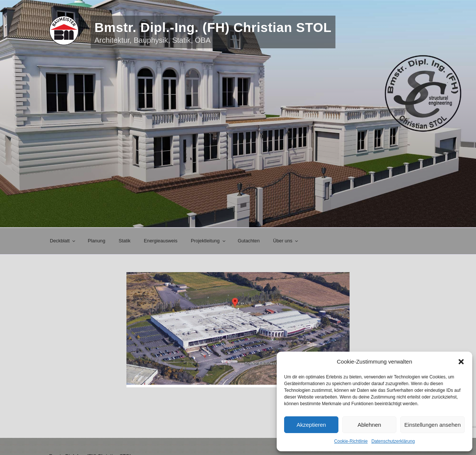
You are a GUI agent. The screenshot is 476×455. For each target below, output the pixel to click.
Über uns (286, 241)
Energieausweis (161, 241)
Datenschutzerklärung (393, 441)
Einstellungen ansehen (432, 425)
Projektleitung (208, 241)
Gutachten (249, 241)
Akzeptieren (311, 425)
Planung (97, 241)
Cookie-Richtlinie (351, 441)
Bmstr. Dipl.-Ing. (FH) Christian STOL (213, 27)
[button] (461, 362)
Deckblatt (63, 241)
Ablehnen (369, 425)
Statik (125, 241)
